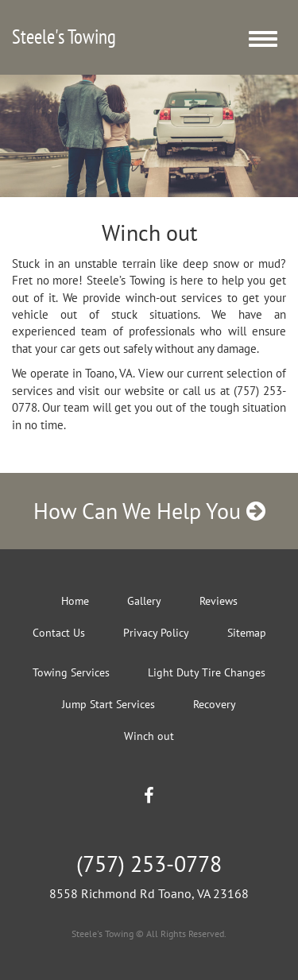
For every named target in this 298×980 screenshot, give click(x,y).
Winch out (149, 736)
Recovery (215, 704)
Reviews (219, 601)
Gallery (144, 601)
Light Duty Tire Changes (207, 672)
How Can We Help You (149, 511)
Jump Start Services (108, 704)
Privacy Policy (156, 633)
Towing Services (71, 672)
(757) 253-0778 (149, 864)
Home (75, 601)
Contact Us (59, 633)
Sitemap (247, 633)
